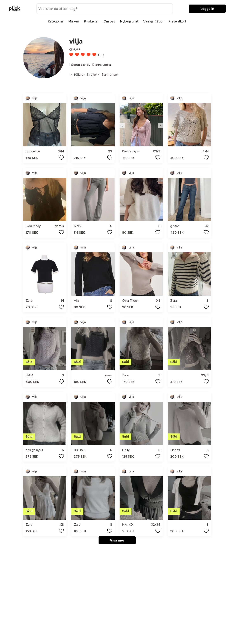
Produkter (91, 21)
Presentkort (177, 21)
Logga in (207, 9)
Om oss (109, 21)
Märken (74, 21)
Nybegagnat (129, 21)
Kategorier (56, 21)
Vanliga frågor (153, 21)
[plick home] (14, 9)
